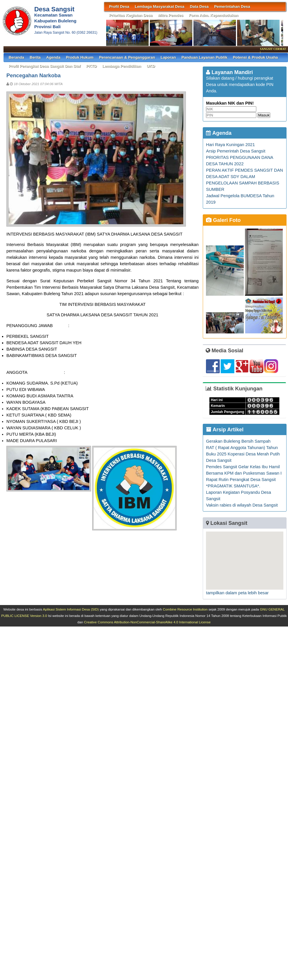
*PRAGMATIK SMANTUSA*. (233, 486)
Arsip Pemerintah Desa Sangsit (236, 151)
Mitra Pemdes (171, 15)
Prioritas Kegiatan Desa (131, 15)
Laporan (168, 57)
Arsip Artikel (225, 430)
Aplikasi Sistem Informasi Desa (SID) (71, 609)
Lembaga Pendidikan (121, 66)
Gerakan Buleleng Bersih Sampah (238, 441)
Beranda (16, 57)
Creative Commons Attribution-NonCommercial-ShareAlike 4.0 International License (147, 622)
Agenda (53, 57)
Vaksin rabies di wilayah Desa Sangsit (242, 505)
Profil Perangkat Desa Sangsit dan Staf (45, 66)
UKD (151, 66)
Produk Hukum (80, 57)
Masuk (264, 115)
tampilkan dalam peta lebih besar (237, 593)
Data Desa (199, 7)
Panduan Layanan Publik (205, 57)
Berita (35, 57)
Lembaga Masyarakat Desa (159, 7)
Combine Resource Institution (185, 609)
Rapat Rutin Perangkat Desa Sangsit (241, 480)
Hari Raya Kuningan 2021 (230, 145)
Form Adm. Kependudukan (214, 15)
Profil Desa (119, 7)
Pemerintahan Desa (232, 7)
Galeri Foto (223, 220)
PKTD (91, 66)
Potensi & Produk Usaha (255, 57)
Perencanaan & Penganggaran (127, 57)
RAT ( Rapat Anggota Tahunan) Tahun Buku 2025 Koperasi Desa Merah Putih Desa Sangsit (243, 454)
